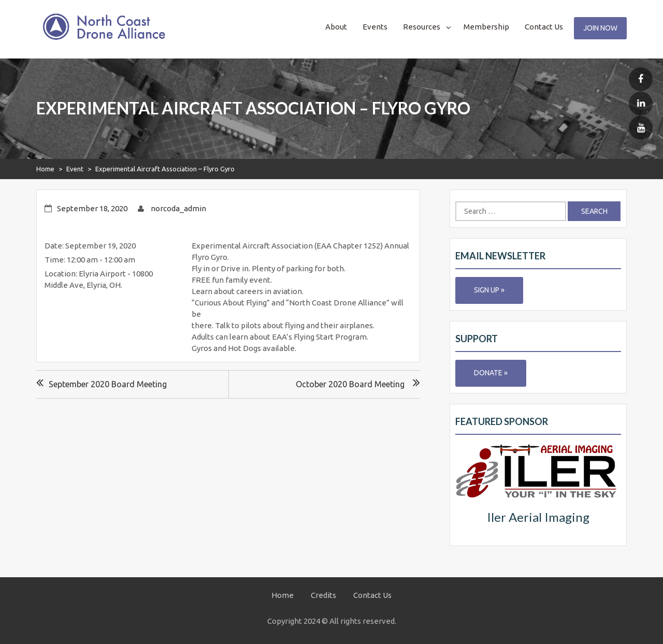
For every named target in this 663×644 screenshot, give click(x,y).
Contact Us (544, 27)
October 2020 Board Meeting (350, 384)
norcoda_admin (178, 208)
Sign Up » (489, 290)
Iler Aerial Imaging (538, 517)
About (336, 27)
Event (75, 169)
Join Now (600, 28)
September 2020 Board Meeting (108, 384)
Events (375, 27)
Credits (323, 595)
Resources (422, 27)
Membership (486, 27)
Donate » (491, 373)
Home (45, 169)
